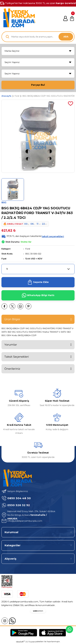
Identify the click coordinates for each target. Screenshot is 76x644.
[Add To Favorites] (71, 104)
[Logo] (18, 18)
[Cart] (72, 18)
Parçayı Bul (38, 85)
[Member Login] (65, 18)
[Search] (38, 37)
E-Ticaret (31, 642)
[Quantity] (38, 269)
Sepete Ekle (38, 282)
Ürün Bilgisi (12, 319)
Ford (28, 249)
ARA (66, 37)
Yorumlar (11, 345)
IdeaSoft (20, 642)
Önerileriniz (12, 369)
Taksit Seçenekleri (17, 357)
